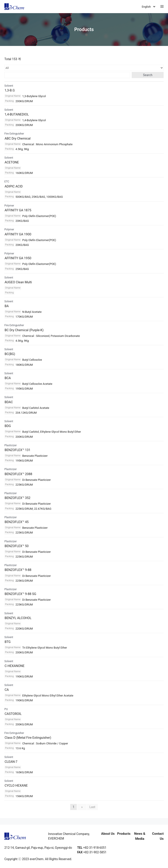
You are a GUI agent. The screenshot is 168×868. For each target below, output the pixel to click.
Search (148, 75)
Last (92, 807)
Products (124, 834)
